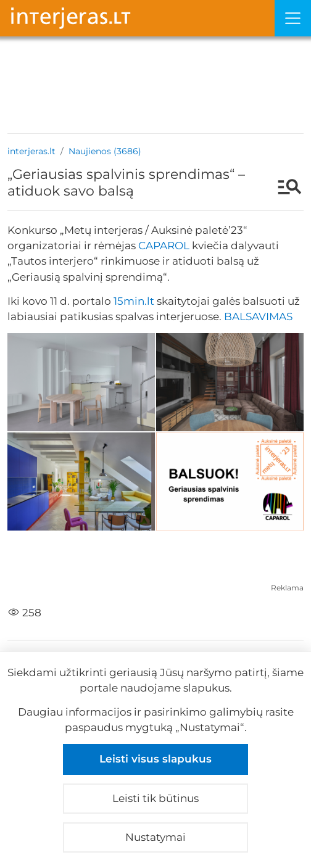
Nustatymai (155, 837)
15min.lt (134, 301)
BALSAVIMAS (258, 316)
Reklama (287, 588)
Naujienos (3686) (105, 151)
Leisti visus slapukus (155, 759)
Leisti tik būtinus (155, 798)
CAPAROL (164, 246)
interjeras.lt (31, 151)
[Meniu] (293, 18)
